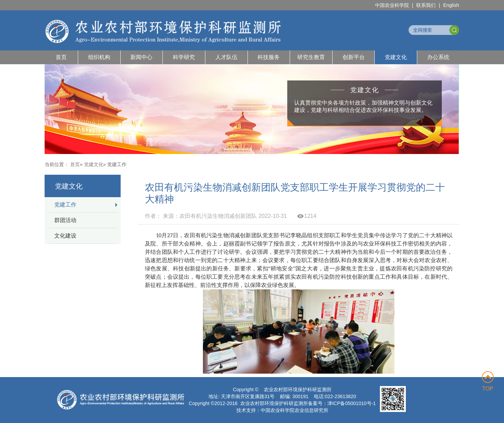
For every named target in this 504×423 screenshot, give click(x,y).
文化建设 (65, 236)
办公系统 (438, 57)
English (451, 5)
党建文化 (396, 57)
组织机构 (99, 57)
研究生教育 (311, 57)
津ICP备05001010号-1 (352, 403)
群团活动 (65, 220)
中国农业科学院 (392, 5)
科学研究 (184, 57)
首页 (61, 57)
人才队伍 (226, 57)
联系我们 (426, 5)
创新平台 (354, 57)
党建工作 (65, 205)
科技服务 (269, 57)
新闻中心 (141, 57)
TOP (488, 381)
